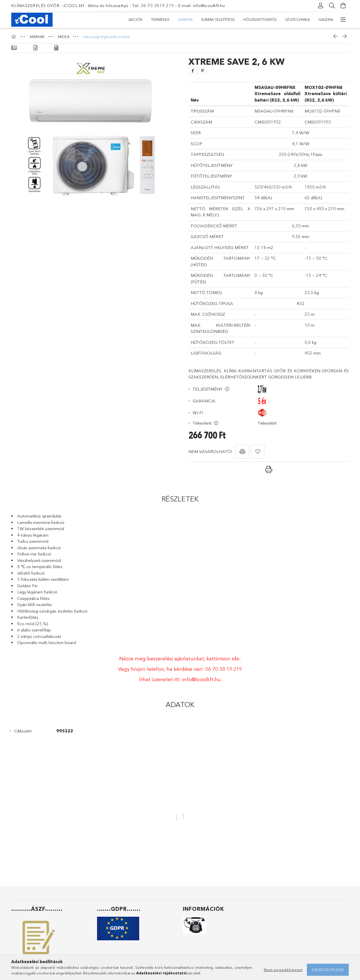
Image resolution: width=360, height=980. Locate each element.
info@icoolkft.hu (202, 680)
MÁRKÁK (185, 19)
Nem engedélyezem (283, 970)
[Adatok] (56, 48)
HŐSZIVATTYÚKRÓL (260, 19)
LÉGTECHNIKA (298, 19)
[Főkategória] (14, 37)
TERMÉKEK (160, 19)
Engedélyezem (328, 970)
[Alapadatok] (14, 48)
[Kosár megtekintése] (343, 6)
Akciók (136, 19)
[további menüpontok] (343, 20)
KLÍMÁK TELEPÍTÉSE (218, 19)
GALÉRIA (326, 19)
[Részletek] (35, 48)
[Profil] (321, 6)
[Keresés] (332, 6)
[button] (242, 452)
